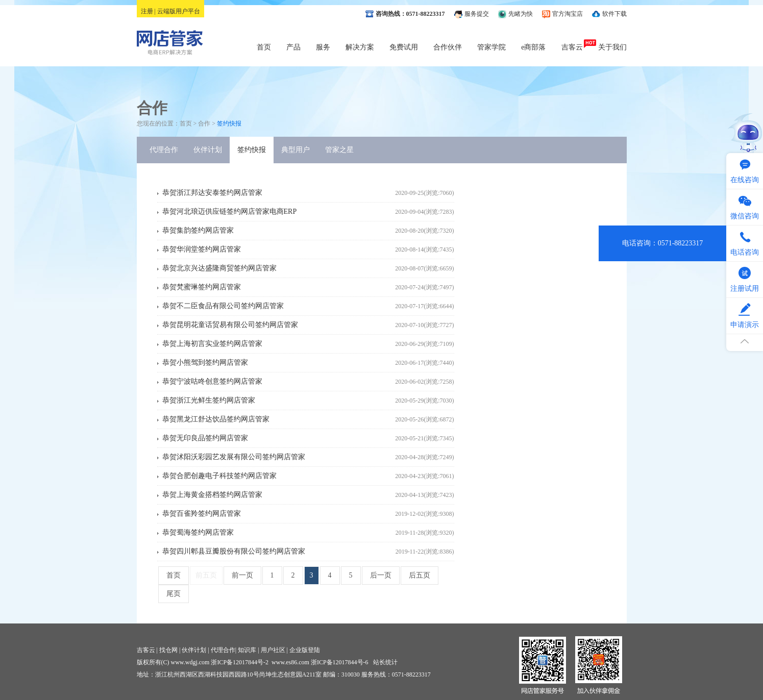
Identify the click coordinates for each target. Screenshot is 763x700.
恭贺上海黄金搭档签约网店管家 (212, 495)
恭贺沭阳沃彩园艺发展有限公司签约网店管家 (234, 457)
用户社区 (273, 650)
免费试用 (404, 47)
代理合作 (164, 150)
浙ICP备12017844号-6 (340, 662)
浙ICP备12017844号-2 (240, 662)
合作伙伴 (448, 47)
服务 (323, 47)
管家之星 (339, 150)
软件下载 (614, 14)
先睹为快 (521, 14)
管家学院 (491, 47)
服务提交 (477, 14)
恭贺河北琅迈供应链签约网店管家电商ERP (230, 211)
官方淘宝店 (568, 14)
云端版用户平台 (179, 11)
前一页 (242, 575)
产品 (293, 47)
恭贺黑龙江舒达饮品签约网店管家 (216, 419)
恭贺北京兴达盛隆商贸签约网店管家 (219, 268)
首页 (264, 47)
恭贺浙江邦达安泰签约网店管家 (212, 193)
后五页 (420, 575)
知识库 (247, 650)
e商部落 (533, 47)
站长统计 (385, 662)
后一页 (381, 575)
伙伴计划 (208, 150)
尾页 (174, 594)
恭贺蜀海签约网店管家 (198, 532)
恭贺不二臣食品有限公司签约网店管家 (223, 306)
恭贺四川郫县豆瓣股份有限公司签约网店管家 (234, 551)
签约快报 (252, 150)
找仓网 (168, 650)
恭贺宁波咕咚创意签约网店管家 (212, 381)
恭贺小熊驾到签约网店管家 (205, 362)
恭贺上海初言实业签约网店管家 (212, 344)
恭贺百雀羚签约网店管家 (202, 514)
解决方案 (360, 47)
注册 (147, 11)
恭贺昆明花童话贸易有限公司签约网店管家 (230, 325)
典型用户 (296, 150)
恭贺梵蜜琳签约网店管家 (202, 287)
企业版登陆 (305, 650)
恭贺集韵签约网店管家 (198, 230)
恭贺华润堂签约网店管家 (202, 249)
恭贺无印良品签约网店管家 (205, 438)
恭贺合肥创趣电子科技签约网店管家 (219, 476)
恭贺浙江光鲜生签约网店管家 (209, 400)
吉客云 (572, 47)
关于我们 (612, 47)
